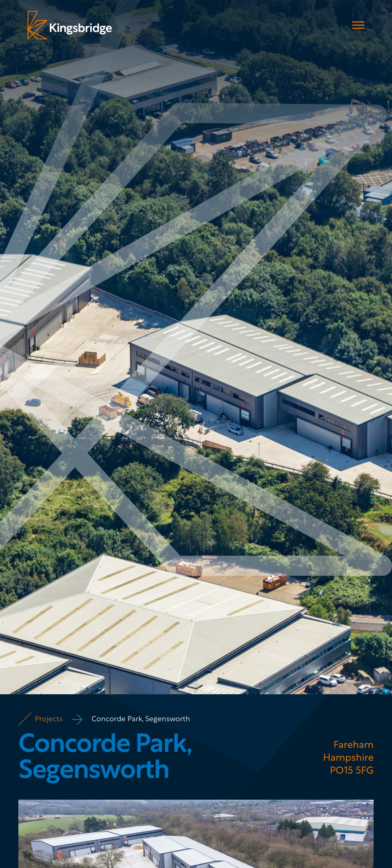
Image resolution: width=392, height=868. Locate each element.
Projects (49, 719)
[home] (70, 25)
